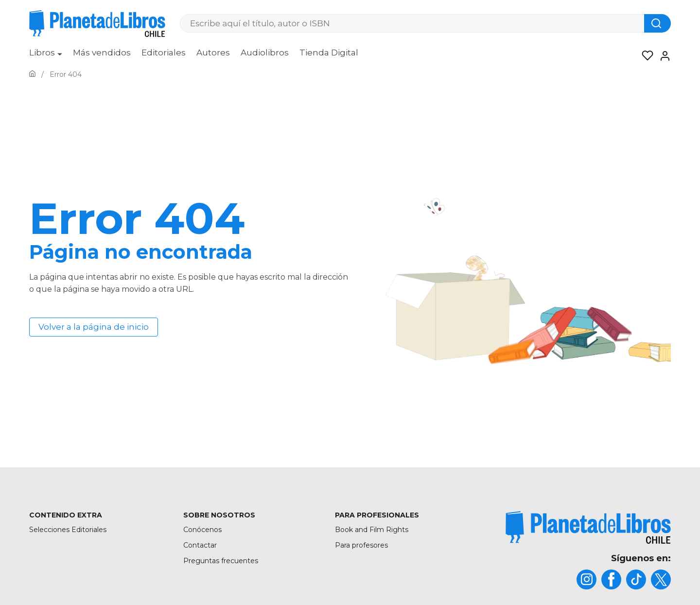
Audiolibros (265, 53)
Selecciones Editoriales (68, 530)
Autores (213, 53)
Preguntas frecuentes (221, 561)
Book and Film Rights (372, 530)
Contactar (200, 545)
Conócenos (202, 530)
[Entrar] (662, 56)
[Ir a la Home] (32, 74)
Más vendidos (102, 53)
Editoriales (164, 53)
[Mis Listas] (645, 56)
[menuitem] (46, 56)
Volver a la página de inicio (94, 327)
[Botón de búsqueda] (657, 23)
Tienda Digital (329, 53)
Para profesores (361, 545)
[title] (588, 527)
